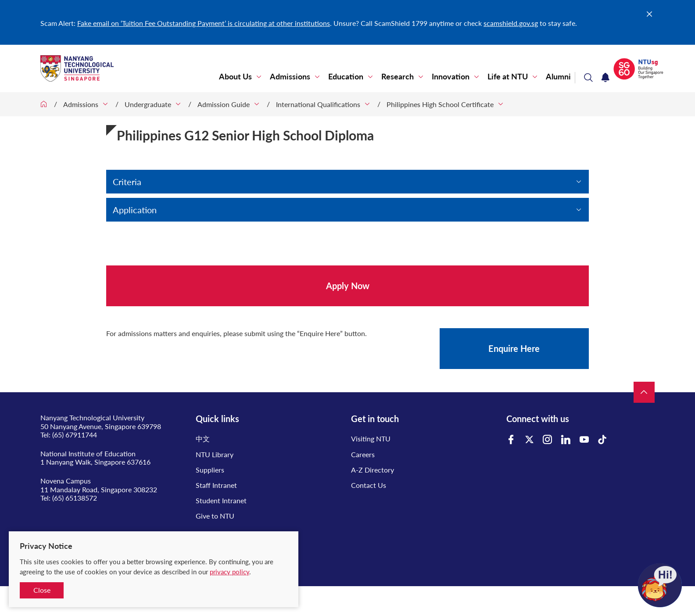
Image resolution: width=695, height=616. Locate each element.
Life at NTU (508, 77)
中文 (203, 439)
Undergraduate (148, 104)
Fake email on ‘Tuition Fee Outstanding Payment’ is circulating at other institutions (204, 23)
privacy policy (229, 572)
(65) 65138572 (75, 498)
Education (346, 77)
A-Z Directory (373, 470)
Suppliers (210, 470)
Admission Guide (224, 104)
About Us (235, 77)
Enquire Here (514, 348)
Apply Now (348, 286)
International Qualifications (318, 104)
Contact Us (369, 485)
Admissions (290, 77)
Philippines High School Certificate (440, 104)
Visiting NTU (371, 439)
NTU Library (215, 454)
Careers (363, 454)
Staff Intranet (216, 485)
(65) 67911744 (75, 435)
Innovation (451, 77)
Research (398, 77)
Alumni (558, 77)
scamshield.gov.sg (511, 23)
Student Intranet (221, 500)
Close (42, 590)
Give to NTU (215, 516)
